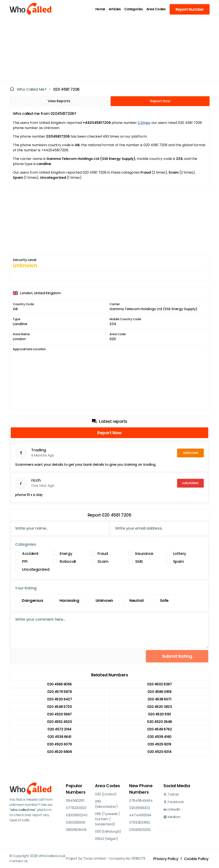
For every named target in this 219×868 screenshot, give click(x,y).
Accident (30, 553)
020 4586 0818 (160, 692)
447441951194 (140, 815)
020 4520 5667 (59, 714)
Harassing (69, 600)
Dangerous (33, 600)
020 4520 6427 (60, 699)
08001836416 (76, 830)
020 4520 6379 (59, 744)
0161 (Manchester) (106, 804)
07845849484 (141, 801)
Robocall (68, 561)
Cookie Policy (196, 859)
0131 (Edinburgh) (108, 831)
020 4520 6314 (159, 752)
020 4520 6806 (60, 752)
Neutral (136, 600)
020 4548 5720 (60, 707)
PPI (25, 561)
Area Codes (156, 9)
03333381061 (76, 822)
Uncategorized (36, 569)
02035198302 (139, 808)
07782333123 (76, 808)
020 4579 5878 (60, 692)
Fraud (103, 553)
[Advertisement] (107, 48)
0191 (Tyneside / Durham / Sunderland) (107, 819)
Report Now (160, 101)
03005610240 (77, 815)
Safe (164, 600)
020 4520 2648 (159, 722)
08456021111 (75, 801)
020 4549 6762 (160, 729)
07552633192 (139, 822)
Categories (134, 9)
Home (100, 9)
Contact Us (19, 861)
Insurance (144, 553)
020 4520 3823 (160, 707)
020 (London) (106, 794)
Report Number (190, 9)
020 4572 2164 (59, 729)
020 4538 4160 (159, 737)
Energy (66, 553)
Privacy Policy (166, 859)
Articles (115, 9)
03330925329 (140, 830)
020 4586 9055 (59, 684)
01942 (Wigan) (107, 839)
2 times (144, 123)
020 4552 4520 (60, 722)
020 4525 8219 (159, 744)
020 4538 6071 (160, 699)
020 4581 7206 (66, 89)
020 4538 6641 (59, 737)
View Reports (59, 101)
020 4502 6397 (160, 684)
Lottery (180, 553)
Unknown (104, 600)
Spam (179, 561)
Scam (103, 561)
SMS (139, 561)
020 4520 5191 (160, 714)
